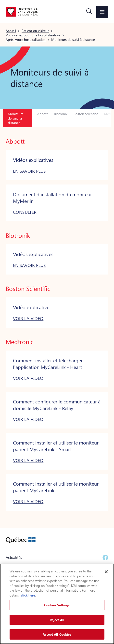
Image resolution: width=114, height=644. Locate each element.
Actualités (14, 557)
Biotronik (61, 114)
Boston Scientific (86, 114)
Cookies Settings (57, 605)
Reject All (57, 620)
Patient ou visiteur (35, 31)
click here (28, 595)
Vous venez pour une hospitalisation (33, 35)
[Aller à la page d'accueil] (22, 12)
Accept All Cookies (57, 634)
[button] (89, 12)
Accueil (11, 31)
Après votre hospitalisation (26, 39)
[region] (57, 604)
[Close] (106, 572)
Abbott (43, 114)
